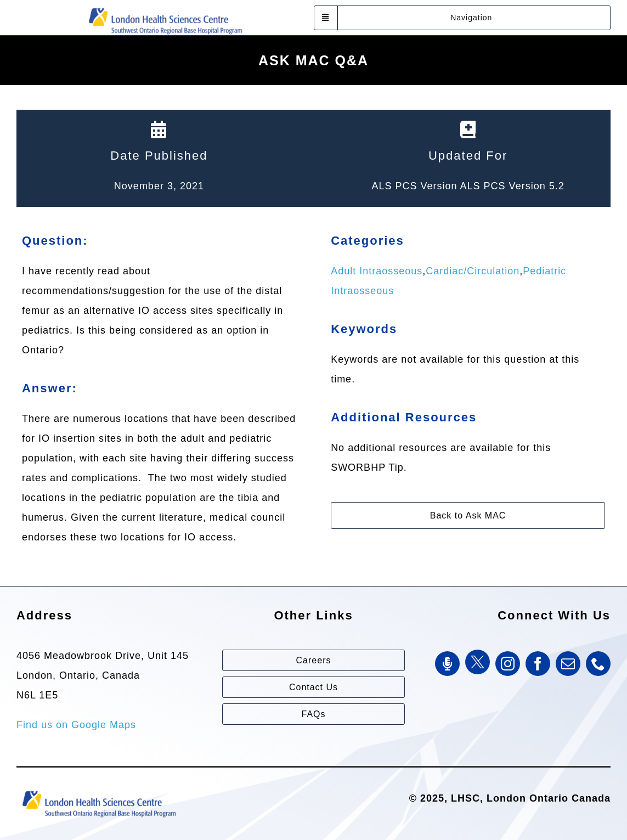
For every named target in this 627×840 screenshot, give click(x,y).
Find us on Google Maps (76, 725)
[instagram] (508, 664)
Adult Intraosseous (377, 271)
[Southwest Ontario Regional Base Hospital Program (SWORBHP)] (165, 7)
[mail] (568, 664)
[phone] (598, 664)
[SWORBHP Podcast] (447, 664)
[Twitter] (478, 662)
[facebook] (538, 664)
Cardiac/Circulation (473, 271)
